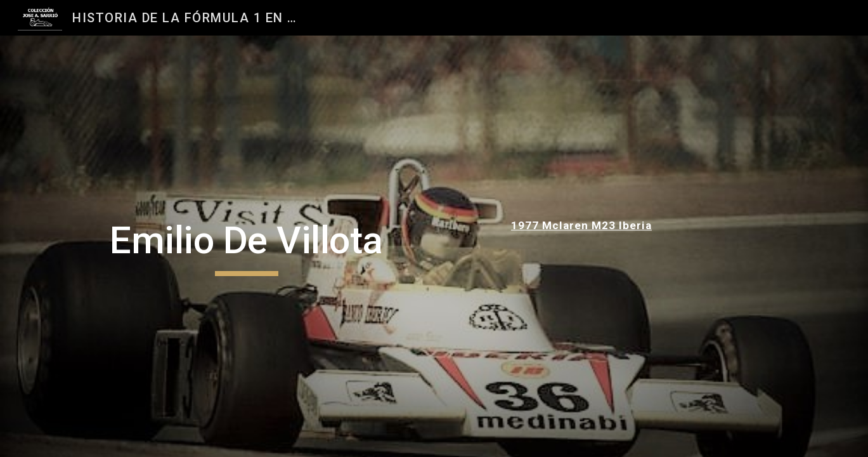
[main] (246, 246)
